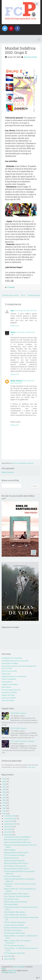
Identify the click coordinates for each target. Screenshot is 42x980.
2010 (4, 814)
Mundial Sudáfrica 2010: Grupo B (16, 869)
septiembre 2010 (10, 824)
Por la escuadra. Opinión (11, 690)
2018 (4, 792)
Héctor (13, 332)
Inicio (23, 295)
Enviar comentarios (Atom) (23, 463)
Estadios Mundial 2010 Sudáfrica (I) (17, 842)
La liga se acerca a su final (14, 925)
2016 (4, 798)
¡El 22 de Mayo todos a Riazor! (15, 915)
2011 (4, 811)
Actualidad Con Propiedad (12, 658)
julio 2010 (8, 829)
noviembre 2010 (10, 819)
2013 (4, 806)
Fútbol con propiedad (19, 967)
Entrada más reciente (10, 295)
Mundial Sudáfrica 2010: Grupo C (16, 863)
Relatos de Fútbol (8, 695)
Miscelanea (6, 687)
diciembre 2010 (10, 816)
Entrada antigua (34, 295)
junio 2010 (8, 832)
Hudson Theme (12, 970)
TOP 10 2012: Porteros (18, 713)
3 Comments (11, 287)
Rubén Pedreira (16, 381)
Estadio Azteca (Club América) (15, 902)
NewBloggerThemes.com (9, 972)
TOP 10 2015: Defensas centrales (22, 741)
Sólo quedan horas (11, 899)
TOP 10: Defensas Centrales (14, 855)
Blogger (4, 969)
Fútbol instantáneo (9, 679)
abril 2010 (8, 956)
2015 (4, 800)
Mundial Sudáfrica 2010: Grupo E (20, 50)
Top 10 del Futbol (8, 700)
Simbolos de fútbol (9, 698)
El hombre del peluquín (13, 930)
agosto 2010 (9, 827)
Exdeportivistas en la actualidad (14, 676)
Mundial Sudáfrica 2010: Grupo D (16, 853)
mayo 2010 (8, 835)
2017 (4, 795)
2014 (4, 803)
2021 (4, 784)
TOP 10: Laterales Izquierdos (15, 922)
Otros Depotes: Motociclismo (15, 866)
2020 (4, 787)
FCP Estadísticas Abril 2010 (14, 953)
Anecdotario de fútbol (10, 663)
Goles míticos (7, 682)
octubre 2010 (9, 821)
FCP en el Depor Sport (12, 876)
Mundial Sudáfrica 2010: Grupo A (16, 894)
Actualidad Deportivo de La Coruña (15, 661)
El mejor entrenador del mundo (16, 928)
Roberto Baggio (10, 850)
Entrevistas (6, 674)
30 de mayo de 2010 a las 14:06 (26, 310)
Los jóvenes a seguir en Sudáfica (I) (17, 837)
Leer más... (32, 767)
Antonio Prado (30, 57)
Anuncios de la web (9, 671)
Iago (12, 310)
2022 (4, 781)
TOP (38, 978)
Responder (15, 326)
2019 (4, 789)
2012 (4, 808)
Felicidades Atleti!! (11, 904)
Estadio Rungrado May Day (14, 861)
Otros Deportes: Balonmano (15, 912)
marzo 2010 (9, 959)
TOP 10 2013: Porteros (18, 728)
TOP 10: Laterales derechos (14, 946)
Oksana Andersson (11, 858)
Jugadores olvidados (10, 684)
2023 (4, 779)
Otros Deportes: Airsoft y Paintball (17, 896)
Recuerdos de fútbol (9, 692)
